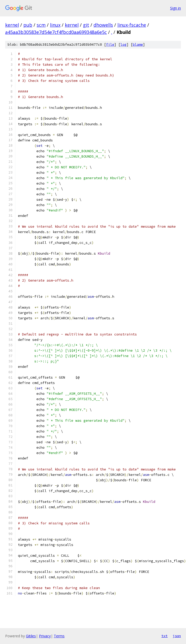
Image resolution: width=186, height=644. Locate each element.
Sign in (175, 8)
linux (55, 25)
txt (164, 636)
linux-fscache (132, 25)
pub (28, 25)
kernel (12, 25)
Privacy (45, 636)
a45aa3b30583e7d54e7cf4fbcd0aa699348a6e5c (56, 32)
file (110, 45)
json (177, 636)
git (86, 25)
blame (138, 45)
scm (41, 25)
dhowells (103, 25)
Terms (59, 636)
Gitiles (31, 636)
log (123, 45)
